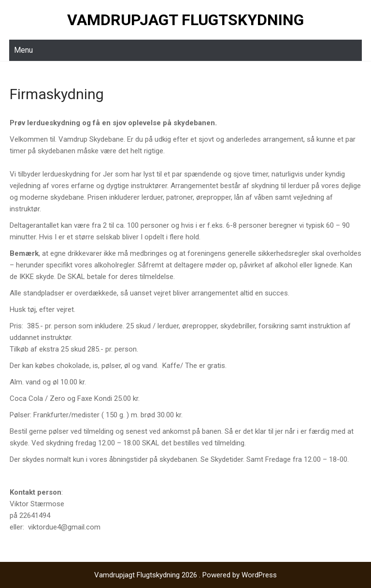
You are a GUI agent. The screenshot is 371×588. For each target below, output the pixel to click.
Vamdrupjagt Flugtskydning (185, 20)
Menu (23, 50)
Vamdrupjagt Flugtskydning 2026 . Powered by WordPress (185, 575)
